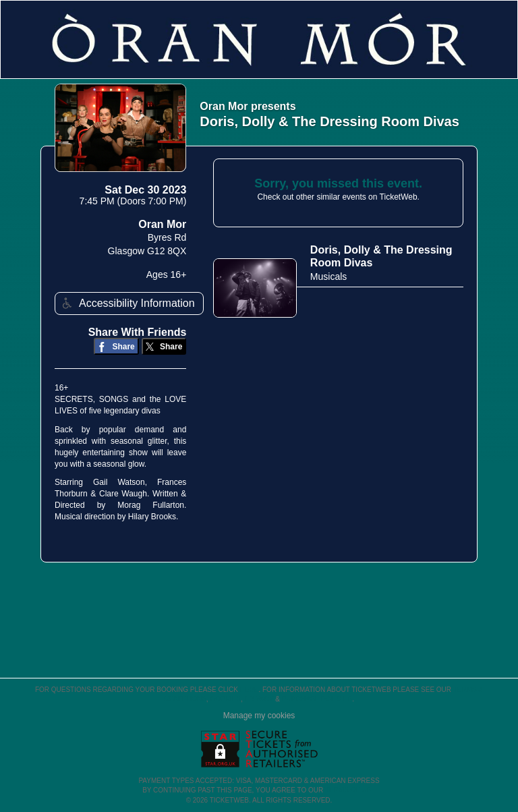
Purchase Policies (317, 699)
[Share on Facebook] (116, 346)
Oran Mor (162, 224)
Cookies (225, 699)
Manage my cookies (259, 716)
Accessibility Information (127, 303)
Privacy (259, 699)
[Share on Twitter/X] (164, 346)
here (250, 690)
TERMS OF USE (350, 790)
